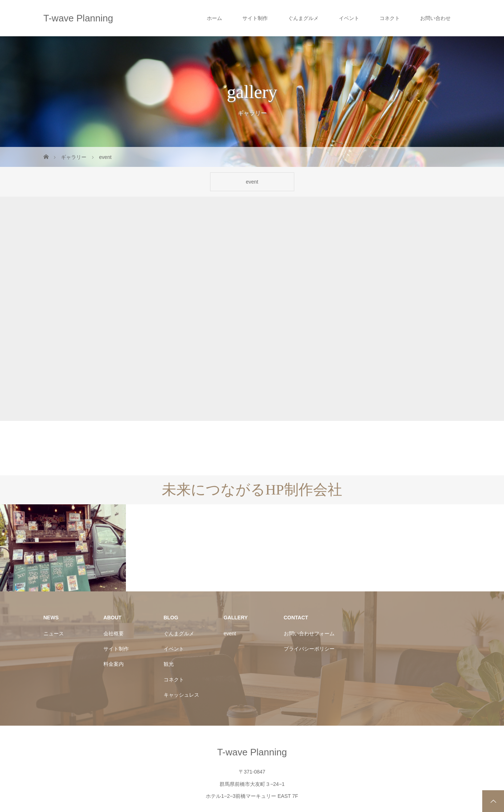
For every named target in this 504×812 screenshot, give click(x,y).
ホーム (214, 18)
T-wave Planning (78, 18)
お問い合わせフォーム (309, 599)
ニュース (54, 599)
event (252, 182)
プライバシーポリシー (309, 615)
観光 (169, 630)
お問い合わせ (435, 18)
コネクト (390, 18)
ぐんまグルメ (303, 18)
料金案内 (114, 630)
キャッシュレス (181, 661)
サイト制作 (255, 18)
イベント (349, 18)
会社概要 (114, 599)
